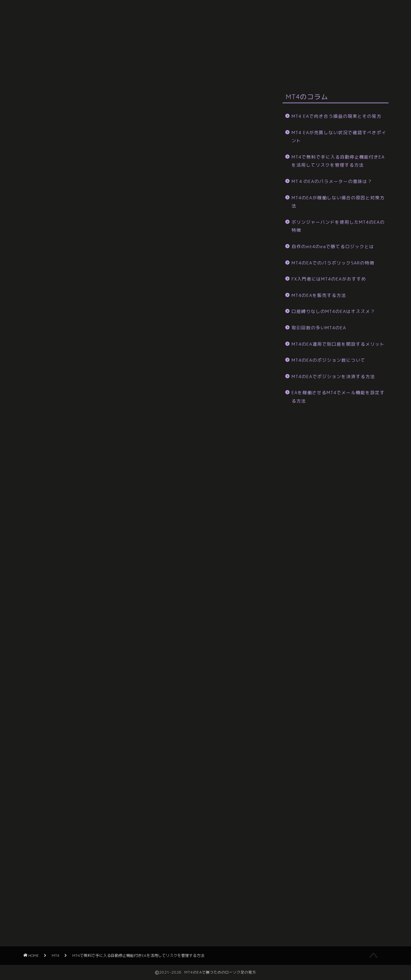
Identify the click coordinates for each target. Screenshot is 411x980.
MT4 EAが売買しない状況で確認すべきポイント (339, 137)
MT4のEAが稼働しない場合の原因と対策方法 (338, 202)
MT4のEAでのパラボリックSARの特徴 (333, 263)
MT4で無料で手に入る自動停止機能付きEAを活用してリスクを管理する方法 (338, 161)
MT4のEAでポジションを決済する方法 (333, 376)
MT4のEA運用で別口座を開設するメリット (338, 344)
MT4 (30, 98)
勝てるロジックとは (327, 42)
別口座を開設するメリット (302, 28)
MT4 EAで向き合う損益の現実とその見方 (337, 116)
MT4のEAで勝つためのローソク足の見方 (206, 10)
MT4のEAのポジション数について (328, 360)
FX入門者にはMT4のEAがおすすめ (329, 279)
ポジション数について (233, 28)
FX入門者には (206, 42)
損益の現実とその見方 (127, 72)
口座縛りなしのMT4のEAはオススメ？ (333, 311)
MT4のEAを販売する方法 (319, 295)
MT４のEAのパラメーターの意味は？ (205, 57)
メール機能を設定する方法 (90, 28)
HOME (38, 28)
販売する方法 (161, 42)
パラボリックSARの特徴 (263, 42)
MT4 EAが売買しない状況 (59, 72)
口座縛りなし (116, 42)
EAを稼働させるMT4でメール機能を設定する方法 (338, 397)
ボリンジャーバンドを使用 (59, 57)
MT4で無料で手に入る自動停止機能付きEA (308, 57)
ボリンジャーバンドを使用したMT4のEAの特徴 (338, 226)
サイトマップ (181, 72)
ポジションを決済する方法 (164, 28)
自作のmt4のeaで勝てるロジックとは (333, 246)
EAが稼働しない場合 (127, 57)
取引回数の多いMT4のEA (58, 42)
